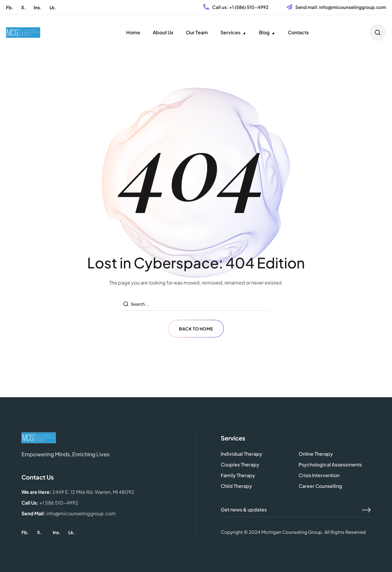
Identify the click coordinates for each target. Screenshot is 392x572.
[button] (10, 7)
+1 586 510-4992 (59, 503)
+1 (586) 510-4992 (249, 7)
